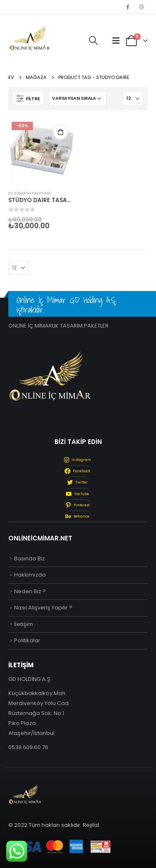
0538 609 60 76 (28, 747)
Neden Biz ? (30, 591)
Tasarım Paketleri (32, 193)
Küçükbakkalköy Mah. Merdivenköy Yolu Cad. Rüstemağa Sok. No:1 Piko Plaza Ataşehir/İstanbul (39, 713)
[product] (41, 151)
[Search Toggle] (93, 41)
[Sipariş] (77, 99)
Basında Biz (30, 559)
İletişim (24, 624)
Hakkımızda (30, 575)
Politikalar (27, 640)
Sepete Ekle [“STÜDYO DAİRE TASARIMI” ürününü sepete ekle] (60, 132)
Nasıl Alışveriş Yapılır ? (43, 608)
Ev (11, 193)
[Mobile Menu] (116, 41)
